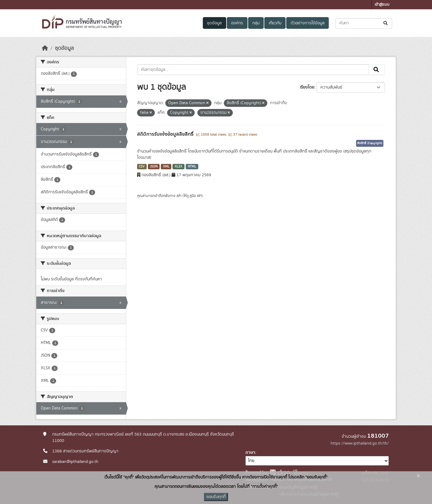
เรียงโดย (307, 87)
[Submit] (386, 23)
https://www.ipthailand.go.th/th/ (360, 443)
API (179, 196)
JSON (154, 167)
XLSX (178, 167)
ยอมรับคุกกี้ (216, 497)
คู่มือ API (196, 196)
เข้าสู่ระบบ (382, 5)
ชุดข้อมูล (214, 23)
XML (166, 167)
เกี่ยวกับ (275, 23)
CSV (142, 167)
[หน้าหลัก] (45, 48)
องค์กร (237, 23)
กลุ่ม (256, 23)
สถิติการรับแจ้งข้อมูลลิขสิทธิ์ (166, 134)
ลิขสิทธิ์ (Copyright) (370, 143)
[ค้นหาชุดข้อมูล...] (364, 23)
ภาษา (250, 453)
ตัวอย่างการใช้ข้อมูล (308, 23)
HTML (192, 167)
